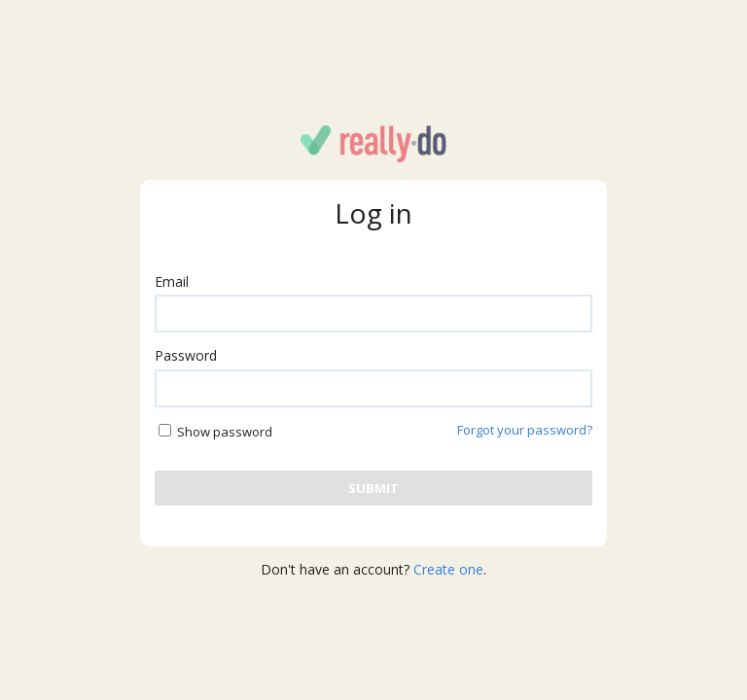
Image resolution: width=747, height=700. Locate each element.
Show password (225, 432)
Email (172, 281)
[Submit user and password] (373, 488)
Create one (448, 569)
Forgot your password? (525, 430)
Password (186, 355)
